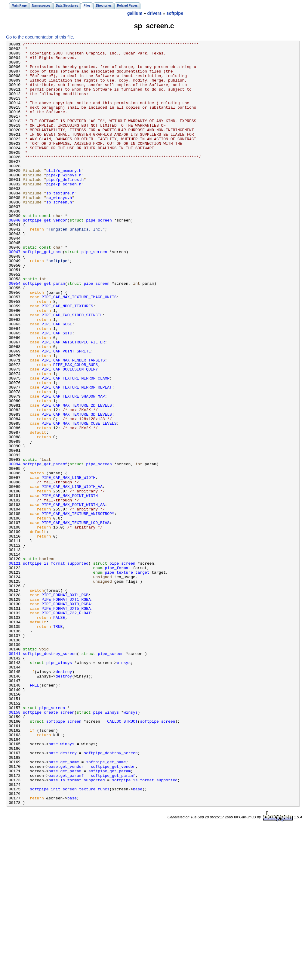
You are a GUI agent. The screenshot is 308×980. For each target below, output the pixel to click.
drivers (154, 13)
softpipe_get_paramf (45, 549)
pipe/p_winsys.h (64, 202)
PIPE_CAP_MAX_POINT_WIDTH (70, 587)
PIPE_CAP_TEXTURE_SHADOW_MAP (73, 467)
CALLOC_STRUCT (122, 857)
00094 (15, 549)
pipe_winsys (59, 787)
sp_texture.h (60, 224)
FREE (34, 814)
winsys (123, 787)
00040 (15, 256)
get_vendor (72, 912)
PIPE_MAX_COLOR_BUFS (75, 430)
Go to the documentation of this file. (40, 37)
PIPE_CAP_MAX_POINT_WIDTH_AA (73, 597)
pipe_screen (99, 256)
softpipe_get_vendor (45, 256)
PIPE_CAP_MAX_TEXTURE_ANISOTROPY (78, 608)
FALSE (59, 733)
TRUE (58, 744)
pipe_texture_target (127, 679)
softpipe (175, 13)
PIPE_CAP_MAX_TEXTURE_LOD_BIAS (75, 619)
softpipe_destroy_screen (50, 776)
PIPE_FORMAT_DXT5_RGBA (66, 722)
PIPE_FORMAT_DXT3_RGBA (66, 717)
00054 (15, 332)
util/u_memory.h (64, 197)
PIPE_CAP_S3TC (57, 392)
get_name (69, 906)
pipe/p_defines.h (65, 207)
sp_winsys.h (59, 229)
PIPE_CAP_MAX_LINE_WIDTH (68, 565)
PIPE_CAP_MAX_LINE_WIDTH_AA (72, 576)
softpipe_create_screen (49, 847)
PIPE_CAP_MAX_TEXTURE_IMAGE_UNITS (79, 348)
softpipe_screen (64, 857)
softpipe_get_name (43, 294)
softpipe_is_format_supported (56, 668)
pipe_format (118, 673)
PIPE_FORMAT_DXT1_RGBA (66, 711)
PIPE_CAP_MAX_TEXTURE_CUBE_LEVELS (79, 500)
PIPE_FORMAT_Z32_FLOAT (66, 727)
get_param (71, 917)
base (53, 885)
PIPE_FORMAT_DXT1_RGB (65, 706)
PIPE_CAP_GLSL (57, 381)
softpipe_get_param (44, 332)
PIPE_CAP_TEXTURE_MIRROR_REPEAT (77, 457)
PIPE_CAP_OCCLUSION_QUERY (70, 435)
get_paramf (72, 923)
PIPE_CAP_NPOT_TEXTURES (67, 359)
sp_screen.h (59, 234)
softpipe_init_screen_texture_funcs (70, 939)
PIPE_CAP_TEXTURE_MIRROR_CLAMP (75, 446)
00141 (15, 776)
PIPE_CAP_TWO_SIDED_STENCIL (72, 370)
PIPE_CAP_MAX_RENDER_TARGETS (73, 424)
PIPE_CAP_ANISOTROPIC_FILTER (73, 402)
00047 (15, 294)
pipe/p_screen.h (64, 213)
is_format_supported (82, 928)
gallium (135, 13)
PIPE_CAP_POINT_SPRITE (66, 413)
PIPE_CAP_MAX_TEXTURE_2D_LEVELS (77, 478)
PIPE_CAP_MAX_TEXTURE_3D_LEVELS (77, 489)
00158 (15, 847)
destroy (64, 798)
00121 (15, 668)
